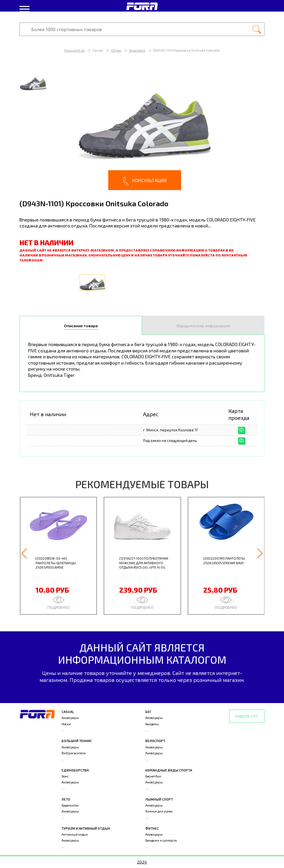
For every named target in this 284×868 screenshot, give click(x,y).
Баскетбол (153, 776)
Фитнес (152, 828)
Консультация (145, 181)
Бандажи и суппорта (161, 840)
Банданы (152, 724)
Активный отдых (75, 834)
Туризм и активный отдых (86, 828)
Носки (66, 724)
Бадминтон (70, 805)
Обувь (116, 50)
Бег (148, 712)
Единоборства (75, 770)
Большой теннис (77, 741)
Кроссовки (137, 50)
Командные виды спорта (169, 770)
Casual (68, 712)
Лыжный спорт (159, 799)
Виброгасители (74, 753)
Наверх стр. (247, 716)
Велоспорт (155, 741)
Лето (66, 799)
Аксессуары (70, 718)
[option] (142, 129)
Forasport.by (74, 50)
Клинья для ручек (159, 811)
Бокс (65, 776)
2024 (142, 862)
